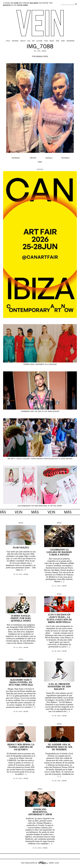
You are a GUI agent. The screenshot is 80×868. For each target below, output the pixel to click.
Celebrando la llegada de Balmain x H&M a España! (59, 552)
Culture (39, 41)
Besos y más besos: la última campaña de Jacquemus (21, 747)
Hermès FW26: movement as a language (40, 365)
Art (33, 41)
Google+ (4, 867)
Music (52, 41)
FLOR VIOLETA (21, 548)
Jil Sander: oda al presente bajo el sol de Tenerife (59, 747)
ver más (26, 574)
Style (8, 41)
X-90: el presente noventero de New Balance (59, 687)
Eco (29, 41)
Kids (58, 41)
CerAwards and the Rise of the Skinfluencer (40, 412)
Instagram (70, 41)
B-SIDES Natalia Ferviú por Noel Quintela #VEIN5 (21, 619)
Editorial (15, 41)
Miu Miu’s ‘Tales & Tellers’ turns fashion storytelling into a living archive (40, 459)
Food (46, 41)
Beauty (23, 41)
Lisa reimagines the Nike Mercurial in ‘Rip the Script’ (40, 506)
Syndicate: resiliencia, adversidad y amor (40, 812)
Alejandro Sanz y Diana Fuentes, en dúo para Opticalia (21, 683)
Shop (63, 41)
